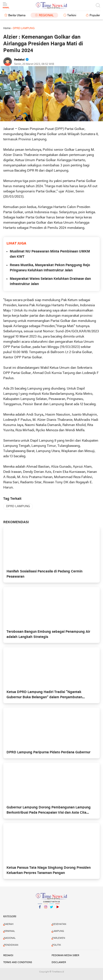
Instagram (46, 909)
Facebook (40, 909)
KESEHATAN (59, 924)
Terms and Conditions (18, 962)
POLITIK (57, 945)
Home (7, 28)
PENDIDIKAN (11, 945)
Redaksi (8, 955)
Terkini (72, 16)
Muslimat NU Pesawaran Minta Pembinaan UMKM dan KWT (50, 254)
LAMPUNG (58, 931)
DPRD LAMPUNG (18, 506)
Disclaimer (59, 962)
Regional (46, 16)
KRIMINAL (9, 931)
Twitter (52, 909)
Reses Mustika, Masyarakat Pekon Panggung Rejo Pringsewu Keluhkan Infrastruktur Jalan (50, 268)
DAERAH (9, 924)
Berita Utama (17, 16)
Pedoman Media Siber (65, 955)
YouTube (57, 909)
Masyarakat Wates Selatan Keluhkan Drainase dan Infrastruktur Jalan (50, 282)
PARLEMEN (59, 938)
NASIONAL (10, 938)
